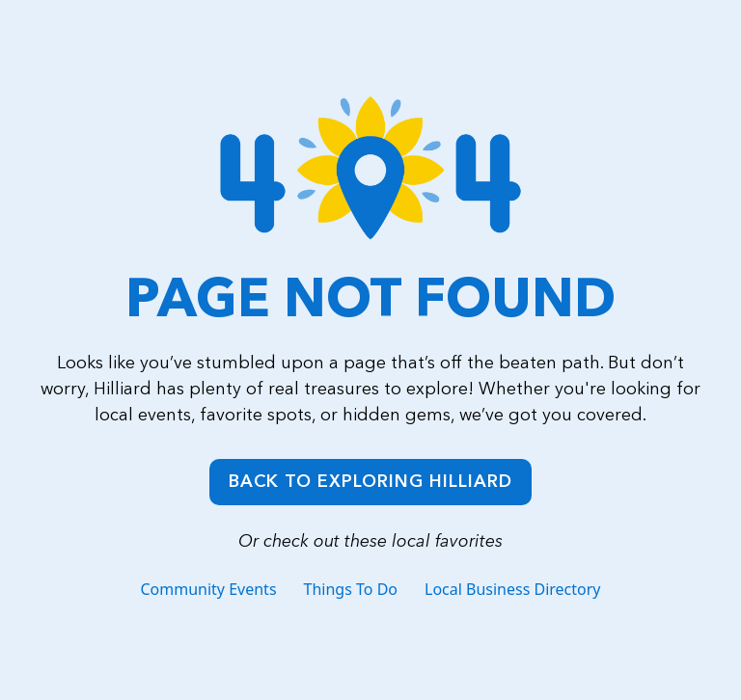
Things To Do (351, 589)
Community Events (208, 589)
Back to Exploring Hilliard (370, 481)
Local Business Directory (513, 589)
